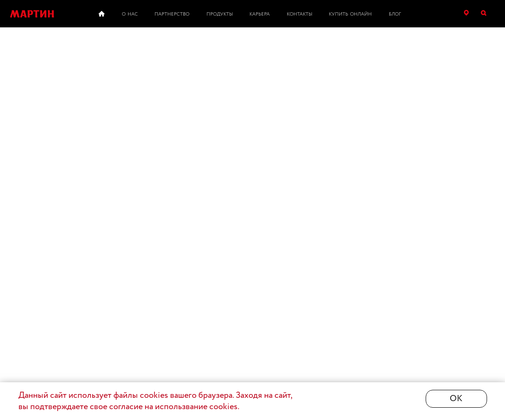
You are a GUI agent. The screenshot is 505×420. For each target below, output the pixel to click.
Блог (395, 14)
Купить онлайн (350, 14)
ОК (456, 399)
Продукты (220, 14)
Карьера (260, 14)
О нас (130, 14)
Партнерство (172, 14)
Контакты (300, 14)
